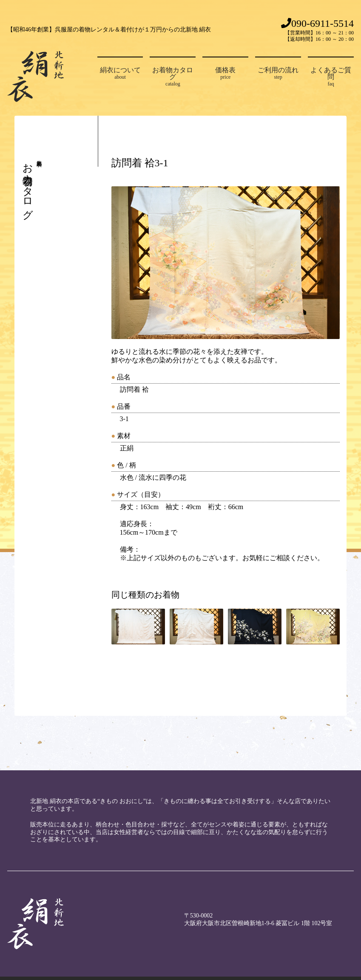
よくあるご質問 (331, 77)
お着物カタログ (173, 77)
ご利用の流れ (278, 73)
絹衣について (120, 73)
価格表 (225, 73)
